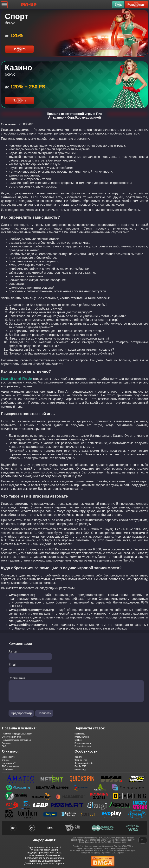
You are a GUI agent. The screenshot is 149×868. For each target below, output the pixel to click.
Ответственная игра (11, 737)
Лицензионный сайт (84, 763)
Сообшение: (17, 678)
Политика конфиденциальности (17, 734)
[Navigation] (4, 5)
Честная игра (81, 760)
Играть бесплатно (83, 746)
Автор (13, 651)
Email (12, 665)
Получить (19, 49)
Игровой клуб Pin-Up (16, 379)
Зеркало (78, 757)
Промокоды (80, 734)
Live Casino (7, 769)
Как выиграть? (9, 763)
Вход (118, 5)
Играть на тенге (82, 737)
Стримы (6, 760)
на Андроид (80, 769)
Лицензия (6, 743)
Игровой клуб (8, 757)
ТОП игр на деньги (11, 766)
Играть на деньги (83, 743)
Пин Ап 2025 (80, 766)
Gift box (78, 740)
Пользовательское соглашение (17, 740)
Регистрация (136, 5)
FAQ (4, 746)
